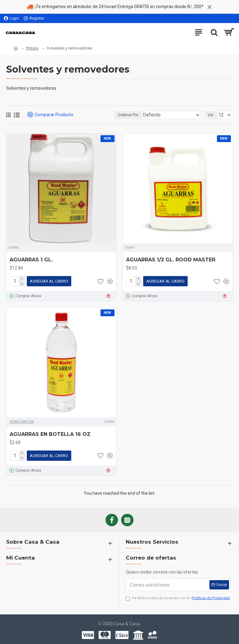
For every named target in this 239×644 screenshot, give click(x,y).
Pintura (32, 48)
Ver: (211, 115)
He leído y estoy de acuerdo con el (178, 598)
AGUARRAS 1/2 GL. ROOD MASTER (171, 260)
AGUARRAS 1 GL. (31, 260)
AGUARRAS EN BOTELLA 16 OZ (50, 434)
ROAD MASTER (22, 422)
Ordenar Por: (128, 115)
